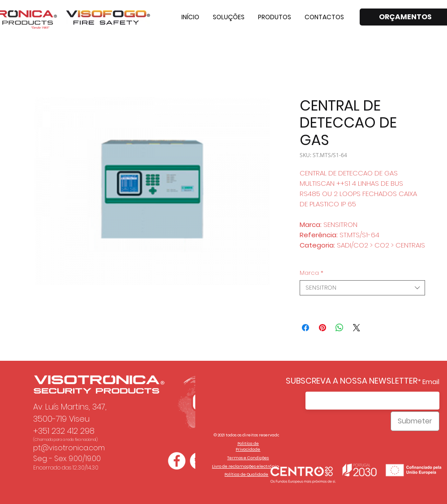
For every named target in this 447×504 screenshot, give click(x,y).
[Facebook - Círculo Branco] (177, 461)
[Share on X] (357, 328)
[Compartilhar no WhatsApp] (340, 328)
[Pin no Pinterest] (322, 328)
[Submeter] (415, 421)
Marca (312, 273)
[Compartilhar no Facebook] (305, 328)
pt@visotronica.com (69, 448)
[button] (229, 17)
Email (431, 382)
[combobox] (362, 288)
